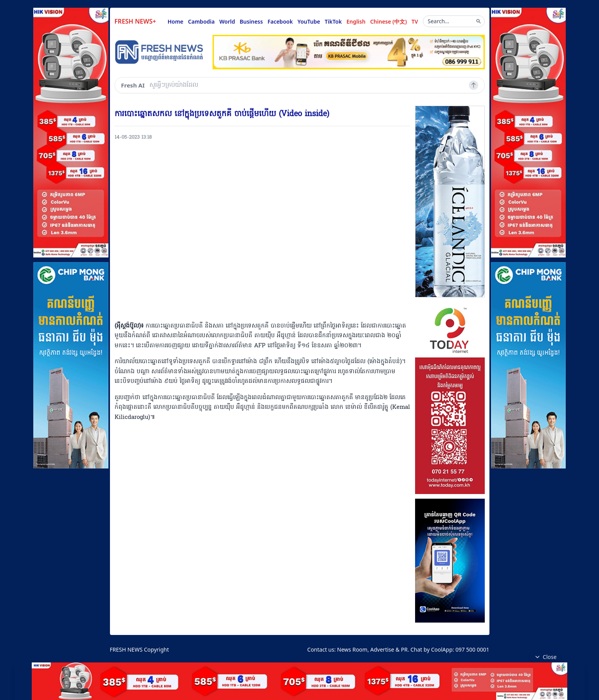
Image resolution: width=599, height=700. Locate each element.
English (356, 21)
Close (545, 657)
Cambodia (202, 21)
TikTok (333, 21)
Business (251, 21)
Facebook (280, 21)
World (227, 21)
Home (176, 21)
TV (415, 21)
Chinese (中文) (389, 21)
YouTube (309, 21)
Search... (455, 21)
